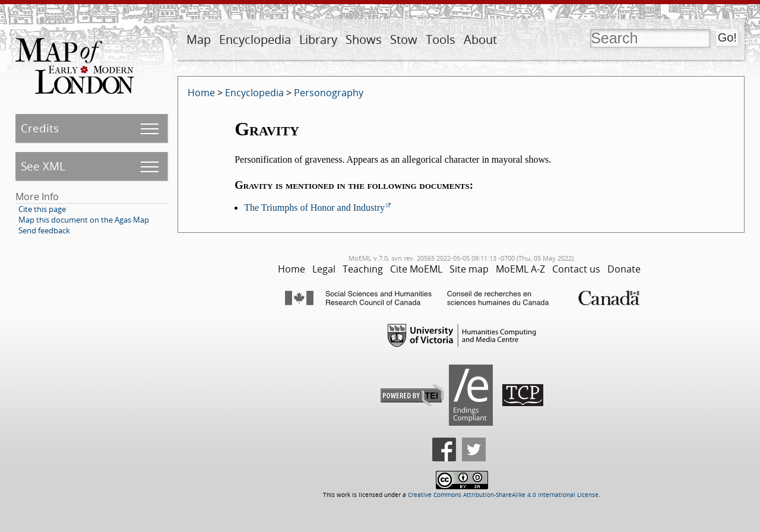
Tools (441, 39)
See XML (43, 166)
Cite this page (42, 209)
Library (318, 39)
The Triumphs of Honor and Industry (314, 208)
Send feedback (44, 230)
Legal (324, 269)
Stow (404, 39)
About (480, 39)
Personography (329, 93)
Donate (624, 269)
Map (199, 39)
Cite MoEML (416, 269)
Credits (40, 128)
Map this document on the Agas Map (84, 220)
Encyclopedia (255, 39)
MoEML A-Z (520, 269)
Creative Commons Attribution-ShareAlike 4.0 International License (503, 495)
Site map (469, 269)
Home (201, 93)
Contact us (576, 269)
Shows (364, 39)
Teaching (363, 269)
